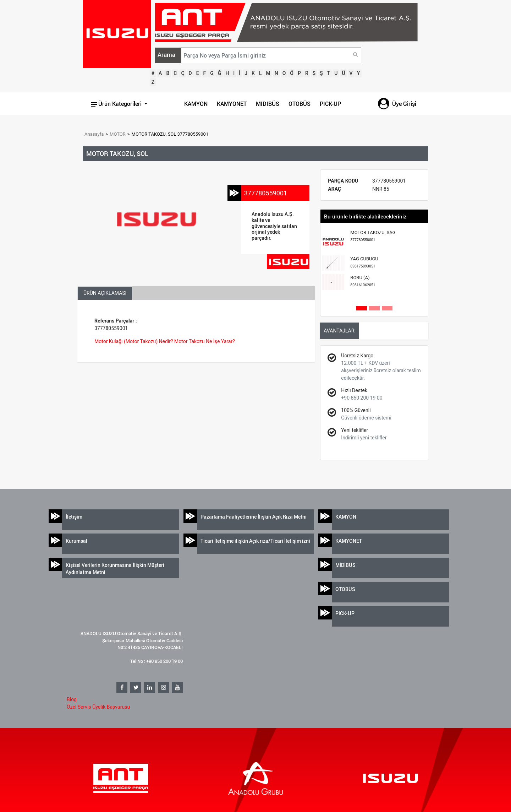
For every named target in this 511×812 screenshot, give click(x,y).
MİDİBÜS (345, 565)
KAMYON (196, 104)
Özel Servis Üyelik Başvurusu (98, 707)
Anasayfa (94, 134)
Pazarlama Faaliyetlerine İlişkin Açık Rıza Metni (254, 517)
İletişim (74, 517)
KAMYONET (232, 104)
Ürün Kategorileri (117, 104)
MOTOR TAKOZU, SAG (373, 236)
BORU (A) (363, 281)
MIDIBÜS (268, 104)
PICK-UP (330, 104)
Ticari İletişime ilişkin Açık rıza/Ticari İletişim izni (255, 541)
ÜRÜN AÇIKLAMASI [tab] (105, 293)
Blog (72, 699)
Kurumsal (76, 541)
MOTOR (118, 134)
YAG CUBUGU (364, 262)
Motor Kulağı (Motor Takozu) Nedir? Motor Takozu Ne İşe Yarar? (165, 341)
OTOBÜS (300, 104)
